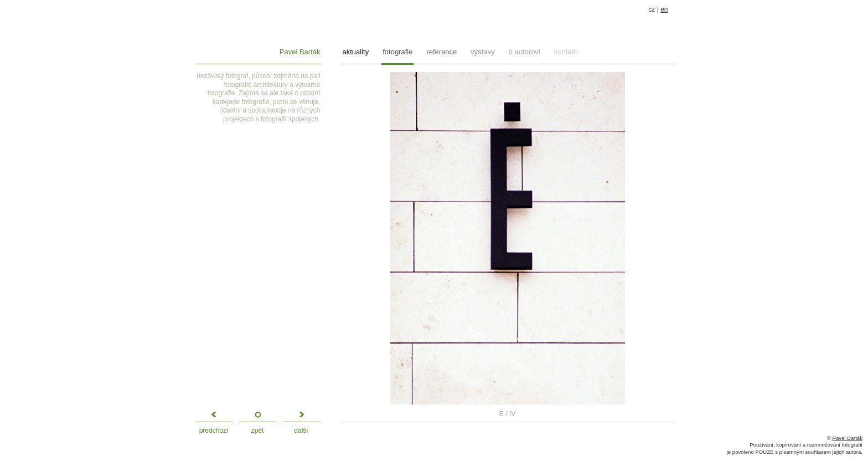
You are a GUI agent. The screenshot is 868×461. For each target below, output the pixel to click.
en (664, 9)
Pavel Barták (300, 52)
